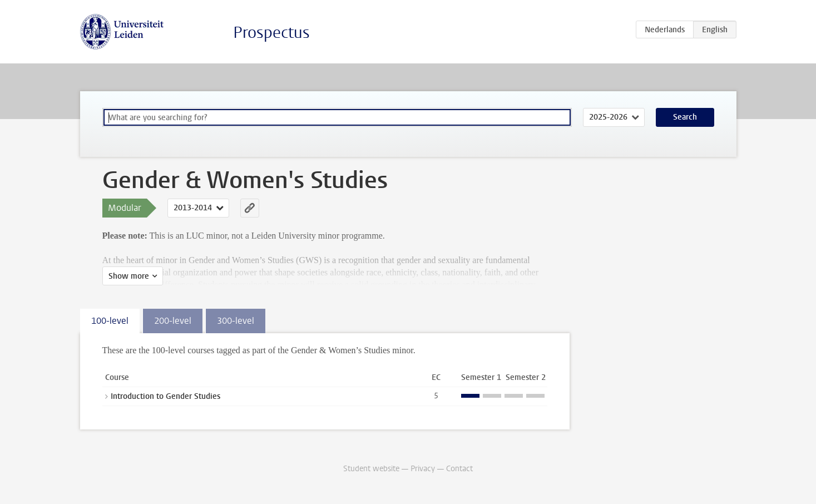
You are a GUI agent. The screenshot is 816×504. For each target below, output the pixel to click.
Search (685, 117)
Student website (371, 469)
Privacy (423, 469)
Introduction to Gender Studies (165, 396)
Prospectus (271, 33)
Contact (459, 469)
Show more (129, 276)
